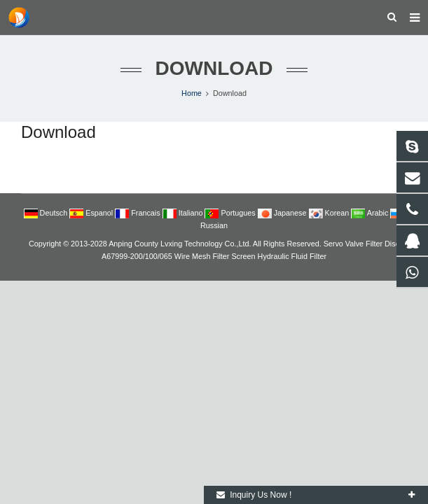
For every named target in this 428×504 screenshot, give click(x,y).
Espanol (92, 213)
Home (192, 93)
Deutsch (47, 213)
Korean (330, 213)
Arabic (371, 213)
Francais (138, 213)
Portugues (231, 213)
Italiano (184, 213)
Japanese (283, 213)
